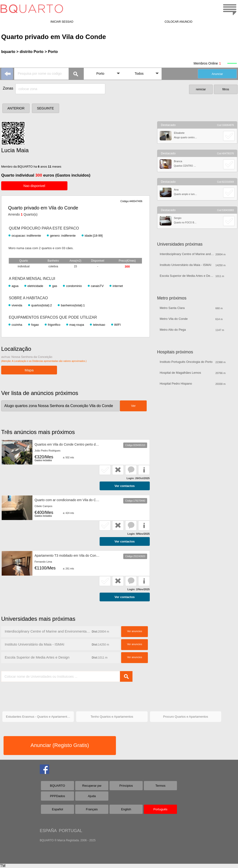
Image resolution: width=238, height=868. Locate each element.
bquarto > (10, 52)
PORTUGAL (71, 831)
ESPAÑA (48, 831)
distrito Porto (31, 52)
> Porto (51, 52)
